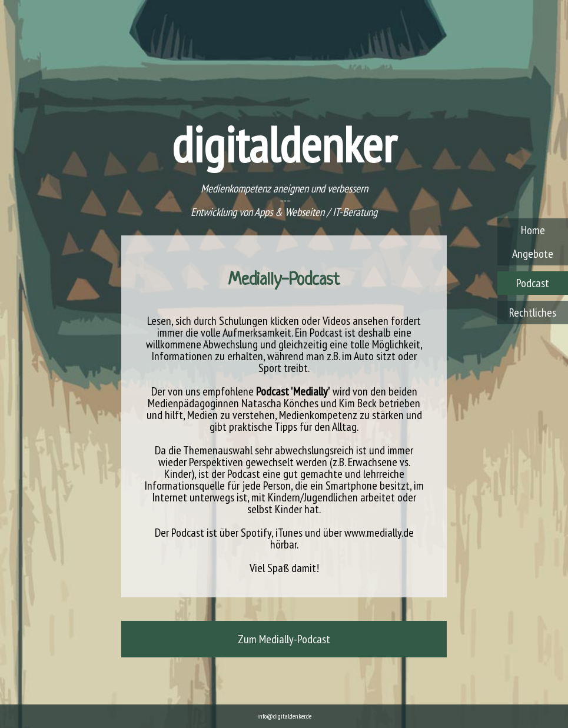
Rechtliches (533, 313)
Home (533, 230)
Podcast (533, 283)
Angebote (533, 254)
